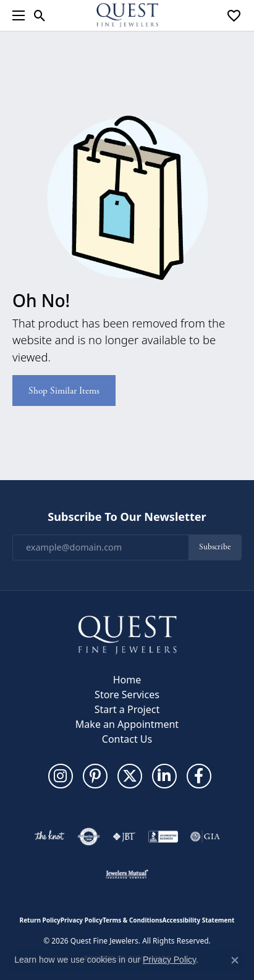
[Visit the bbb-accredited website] (163, 837)
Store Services (127, 695)
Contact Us (127, 739)
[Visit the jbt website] (124, 837)
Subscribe (215, 547)
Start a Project (127, 709)
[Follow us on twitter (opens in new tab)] (130, 776)
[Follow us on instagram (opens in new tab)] (61, 776)
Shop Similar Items (64, 391)
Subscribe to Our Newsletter (127, 517)
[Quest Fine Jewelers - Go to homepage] (127, 634)
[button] (40, 15)
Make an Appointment (127, 724)
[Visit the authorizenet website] (89, 837)
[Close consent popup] (235, 960)
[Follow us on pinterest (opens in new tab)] (95, 776)
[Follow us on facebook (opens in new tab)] (199, 776)
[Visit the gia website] (205, 837)
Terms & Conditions (133, 920)
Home (127, 680)
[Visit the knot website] (49, 837)
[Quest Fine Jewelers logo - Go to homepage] (127, 15)
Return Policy (40, 920)
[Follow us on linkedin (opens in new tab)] (164, 776)
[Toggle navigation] (15, 15)
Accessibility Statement (199, 920)
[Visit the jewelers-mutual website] (127, 874)
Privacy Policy (82, 920)
